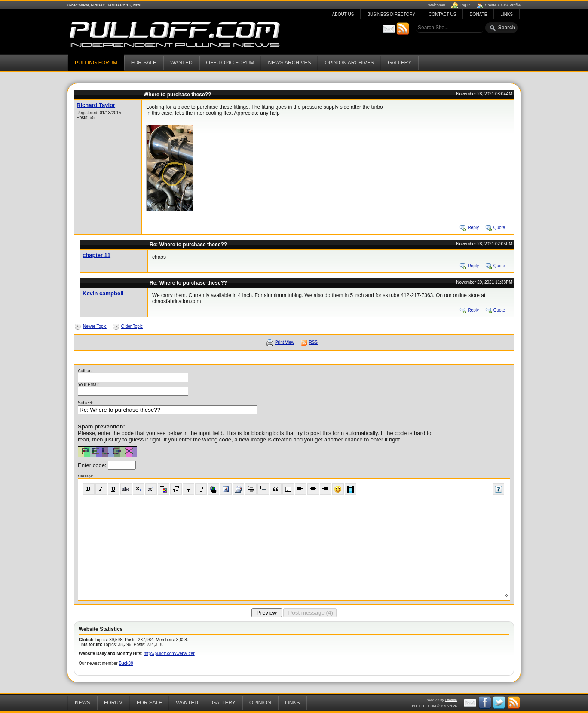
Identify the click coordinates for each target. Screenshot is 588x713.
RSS (314, 342)
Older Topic (132, 326)
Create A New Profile (503, 5)
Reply (473, 228)
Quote (499, 228)
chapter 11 (96, 255)
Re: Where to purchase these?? (188, 245)
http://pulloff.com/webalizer (169, 653)
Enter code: (93, 465)
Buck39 (126, 663)
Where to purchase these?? (177, 95)
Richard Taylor (96, 105)
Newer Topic (95, 326)
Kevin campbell (103, 293)
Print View (285, 342)
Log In (465, 5)
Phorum (451, 700)
